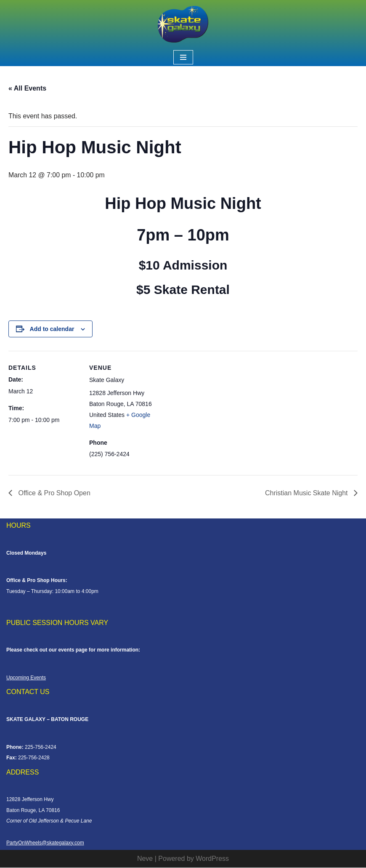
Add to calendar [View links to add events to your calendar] (52, 329)
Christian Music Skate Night (307, 493)
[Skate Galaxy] (183, 24)
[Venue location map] (214, 410)
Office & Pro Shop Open (53, 493)
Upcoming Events (26, 678)
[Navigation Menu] (183, 57)
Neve (145, 859)
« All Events (27, 88)
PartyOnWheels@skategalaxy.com (45, 843)
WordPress (212, 859)
